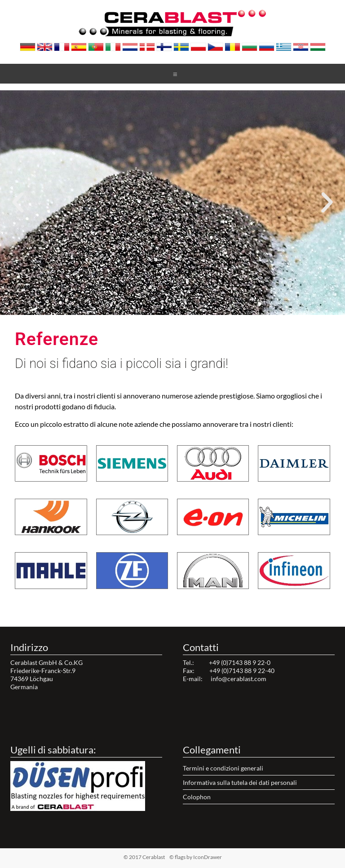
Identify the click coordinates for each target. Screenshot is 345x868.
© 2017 (158, 857)
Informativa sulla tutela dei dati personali (240, 782)
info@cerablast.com (239, 679)
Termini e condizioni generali (223, 768)
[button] (164, 310)
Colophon (197, 797)
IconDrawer (208, 857)
